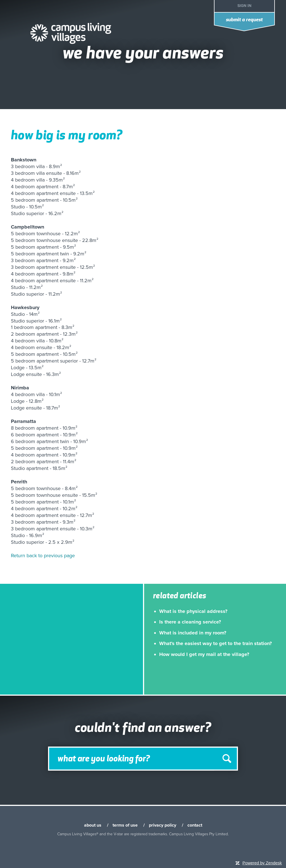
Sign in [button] (244, 6)
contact (195, 825)
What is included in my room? (193, 633)
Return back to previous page (43, 556)
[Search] (143, 759)
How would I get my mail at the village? (204, 654)
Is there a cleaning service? (190, 622)
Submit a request (244, 20)
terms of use (125, 825)
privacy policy (163, 825)
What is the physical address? (193, 611)
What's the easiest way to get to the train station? (215, 643)
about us (93, 825)
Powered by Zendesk (262, 863)
